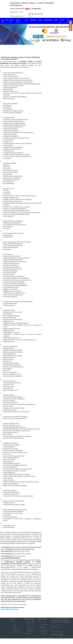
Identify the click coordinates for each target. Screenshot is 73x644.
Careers (43, 634)
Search (41, 20)
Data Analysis (31, 628)
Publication (33, 20)
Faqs (56, 20)
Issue (26, 20)
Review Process (43, 627)
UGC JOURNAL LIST (31, 623)
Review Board (49, 20)
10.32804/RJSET (36, 9)
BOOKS (29, 634)
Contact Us (62, 21)
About (15, 625)
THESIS (29, 626)
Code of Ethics (45, 625)
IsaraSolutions (61, 621)
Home (7, 20)
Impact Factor (18, 21)
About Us (12, 21)
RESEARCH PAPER (30, 631)
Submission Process (44, 631)
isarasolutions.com (58, 631)
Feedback (43, 622)
